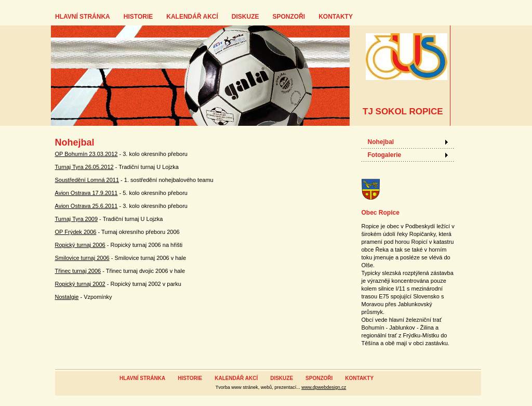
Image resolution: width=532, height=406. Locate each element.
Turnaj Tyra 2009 (77, 219)
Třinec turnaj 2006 (78, 271)
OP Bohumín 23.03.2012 (87, 154)
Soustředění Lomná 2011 (87, 180)
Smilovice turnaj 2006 (82, 258)
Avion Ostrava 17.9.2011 (87, 193)
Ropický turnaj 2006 (80, 245)
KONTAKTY (336, 17)
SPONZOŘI (289, 17)
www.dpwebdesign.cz (324, 387)
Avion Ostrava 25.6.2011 (87, 206)
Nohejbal (381, 142)
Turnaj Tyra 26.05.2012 (84, 167)
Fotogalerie (385, 155)
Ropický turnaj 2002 (80, 284)
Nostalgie (67, 297)
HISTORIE (138, 17)
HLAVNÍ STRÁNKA (83, 17)
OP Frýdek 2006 (76, 232)
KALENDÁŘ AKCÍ (192, 17)
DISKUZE (245, 17)
